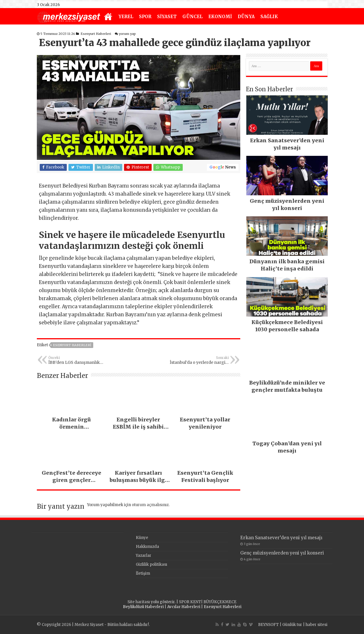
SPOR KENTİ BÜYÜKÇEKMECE (208, 602)
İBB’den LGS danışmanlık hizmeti (78, 360)
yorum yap (127, 34)
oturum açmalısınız (150, 505)
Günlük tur (292, 625)
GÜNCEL (193, 17)
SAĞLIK (269, 17)
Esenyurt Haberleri (96, 34)
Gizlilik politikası (151, 564)
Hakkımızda (147, 547)
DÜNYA (246, 17)
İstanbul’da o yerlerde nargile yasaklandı (199, 360)
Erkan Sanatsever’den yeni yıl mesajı (281, 538)
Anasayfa (108, 17)
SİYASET (167, 17)
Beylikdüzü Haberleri (143, 607)
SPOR (145, 17)
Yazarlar (144, 556)
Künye (142, 538)
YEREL (126, 17)
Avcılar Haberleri (184, 607)
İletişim (143, 573)
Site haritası (139, 602)
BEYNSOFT (268, 625)
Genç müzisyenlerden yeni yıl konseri (282, 553)
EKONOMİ (220, 17)
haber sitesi (317, 625)
